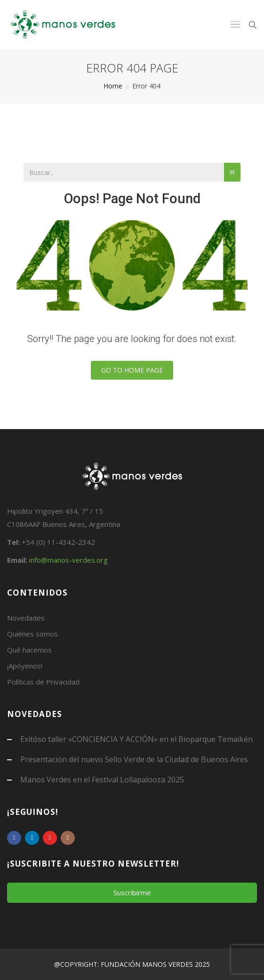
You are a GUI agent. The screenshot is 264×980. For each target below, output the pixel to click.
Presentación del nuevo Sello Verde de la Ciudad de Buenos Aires (134, 759)
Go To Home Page (132, 370)
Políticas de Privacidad (43, 682)
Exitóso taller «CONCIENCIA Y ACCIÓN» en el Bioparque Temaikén (136, 739)
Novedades (26, 618)
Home (113, 86)
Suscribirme (132, 892)
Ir (232, 172)
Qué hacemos (29, 650)
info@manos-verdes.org (68, 560)
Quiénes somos (32, 634)
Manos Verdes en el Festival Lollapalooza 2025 (102, 780)
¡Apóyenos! (25, 666)
